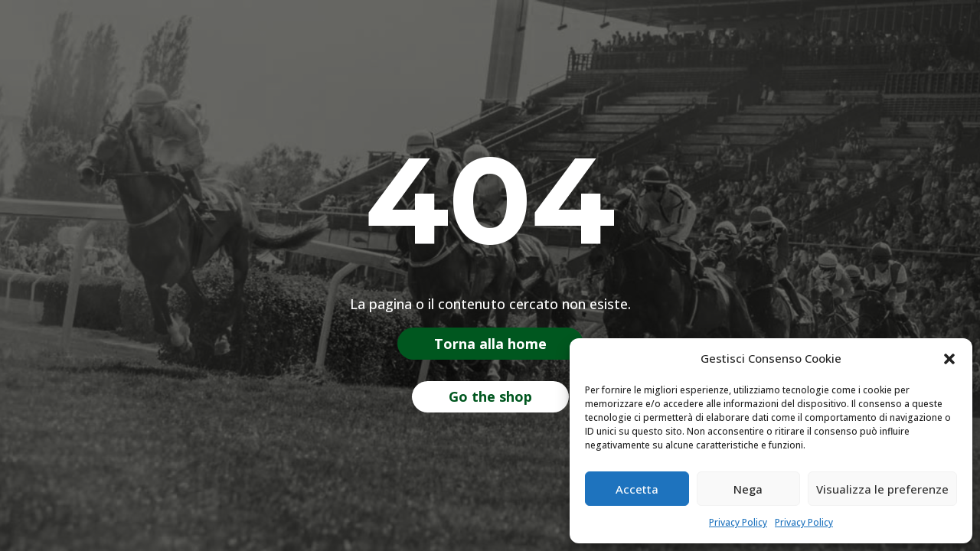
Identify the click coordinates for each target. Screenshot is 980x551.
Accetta (637, 489)
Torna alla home (490, 344)
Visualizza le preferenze (882, 489)
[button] (949, 359)
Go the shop (490, 396)
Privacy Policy (738, 522)
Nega (748, 489)
